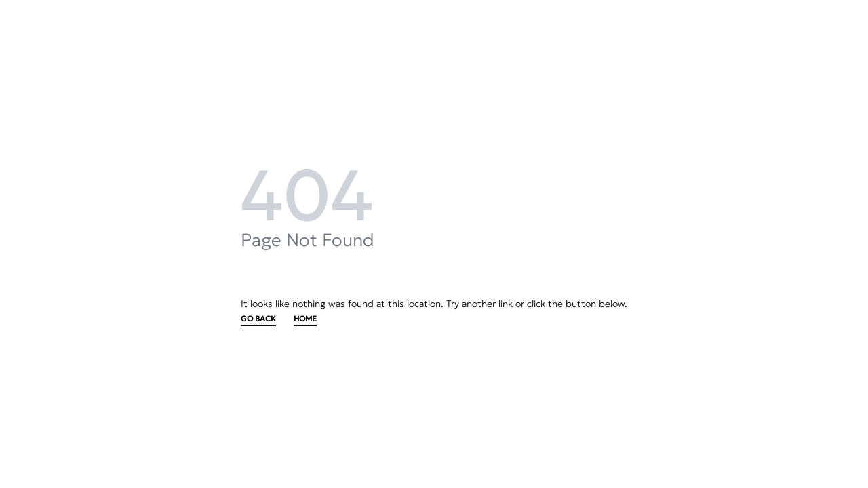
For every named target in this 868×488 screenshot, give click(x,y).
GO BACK (258, 319)
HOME (305, 319)
